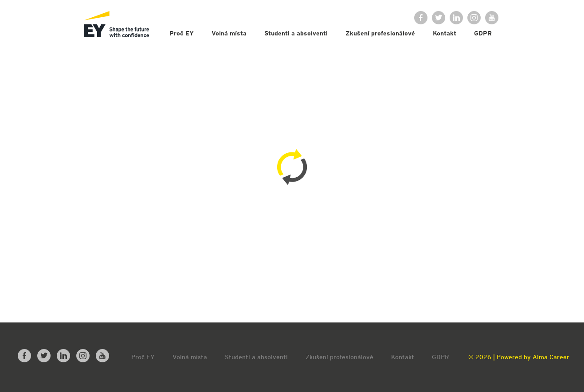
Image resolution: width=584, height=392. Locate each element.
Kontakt (445, 33)
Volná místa (229, 33)
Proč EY (182, 33)
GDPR (483, 33)
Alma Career (551, 357)
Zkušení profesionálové (380, 33)
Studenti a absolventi (296, 33)
